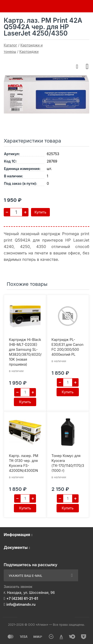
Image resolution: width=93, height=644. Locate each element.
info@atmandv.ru (21, 604)
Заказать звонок (18, 587)
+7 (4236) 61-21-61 (22, 598)
